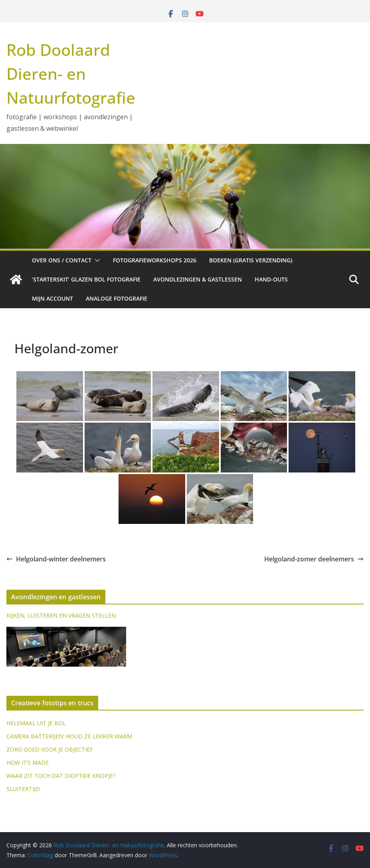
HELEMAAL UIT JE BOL (36, 723)
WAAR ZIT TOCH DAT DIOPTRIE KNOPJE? (61, 776)
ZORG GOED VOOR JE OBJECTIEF (50, 749)
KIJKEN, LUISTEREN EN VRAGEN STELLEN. (62, 615)
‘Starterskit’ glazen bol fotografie (86, 279)
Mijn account (52, 298)
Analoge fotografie (117, 298)
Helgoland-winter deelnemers (56, 559)
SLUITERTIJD (23, 789)
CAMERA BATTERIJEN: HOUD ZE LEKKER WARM (69, 736)
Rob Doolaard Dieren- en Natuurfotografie (71, 74)
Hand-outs (271, 279)
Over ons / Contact (62, 260)
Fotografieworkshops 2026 (155, 260)
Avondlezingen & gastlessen (198, 279)
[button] (96, 260)
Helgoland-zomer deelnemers (314, 559)
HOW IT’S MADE (28, 763)
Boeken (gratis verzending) (251, 260)
